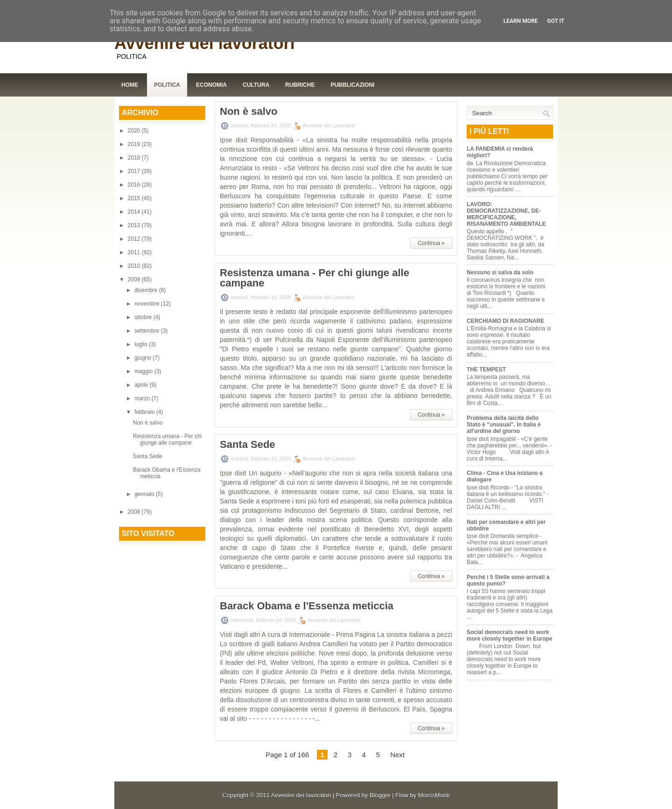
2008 (135, 512)
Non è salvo (148, 423)
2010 (135, 266)
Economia (211, 85)
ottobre (144, 317)
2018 (135, 158)
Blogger (380, 795)
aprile (142, 385)
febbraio (145, 412)
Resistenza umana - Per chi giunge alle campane (167, 439)
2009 (135, 279)
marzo (143, 398)
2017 (135, 171)
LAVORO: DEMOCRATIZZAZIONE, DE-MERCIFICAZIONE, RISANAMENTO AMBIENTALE (506, 214)
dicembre (147, 290)
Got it (556, 21)
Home (130, 85)
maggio (144, 371)
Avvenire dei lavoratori (205, 43)
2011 (135, 252)
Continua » (431, 243)
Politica (167, 85)
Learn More (521, 21)
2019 (135, 144)
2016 (135, 185)
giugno (143, 358)
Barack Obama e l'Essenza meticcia (307, 606)
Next (397, 755)
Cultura (256, 85)
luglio (142, 344)
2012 (135, 239)
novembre (148, 304)
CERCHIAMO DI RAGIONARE (505, 321)
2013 (135, 225)
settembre (148, 331)
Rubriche (300, 85)
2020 (135, 131)
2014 (135, 212)
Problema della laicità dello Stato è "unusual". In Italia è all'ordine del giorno (504, 425)
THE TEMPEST (486, 370)
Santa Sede (148, 456)
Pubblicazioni (352, 85)
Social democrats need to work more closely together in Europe (509, 635)
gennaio (145, 494)
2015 (135, 198)
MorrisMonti (434, 795)
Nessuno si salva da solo (500, 272)
